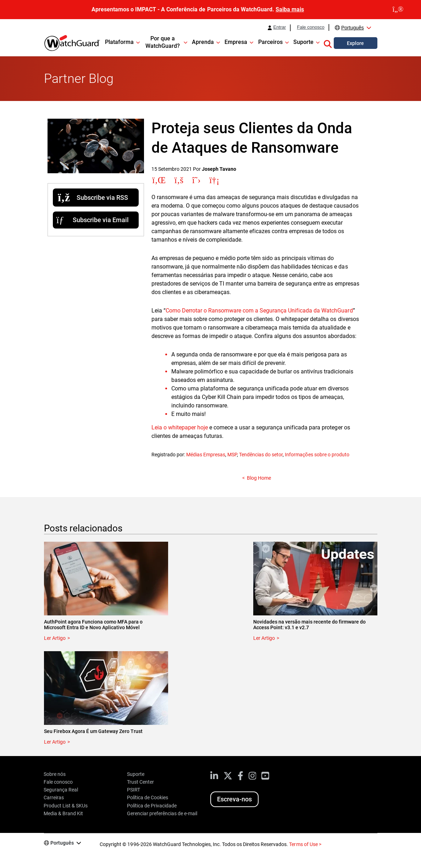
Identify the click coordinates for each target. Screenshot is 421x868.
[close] (398, 10)
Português (353, 28)
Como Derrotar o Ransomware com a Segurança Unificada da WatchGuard (259, 311)
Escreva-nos (234, 799)
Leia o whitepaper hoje (180, 427)
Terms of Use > (305, 844)
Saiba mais (290, 9)
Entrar (280, 27)
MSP (232, 455)
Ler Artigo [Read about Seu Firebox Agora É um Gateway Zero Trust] (55, 742)
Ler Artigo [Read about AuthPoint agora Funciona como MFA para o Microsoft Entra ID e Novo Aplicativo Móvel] (55, 638)
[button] (328, 43)
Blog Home (259, 478)
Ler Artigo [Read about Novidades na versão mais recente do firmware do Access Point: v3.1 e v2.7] (264, 638)
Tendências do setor (261, 455)
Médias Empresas (206, 455)
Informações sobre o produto (317, 455)
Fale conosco (311, 27)
